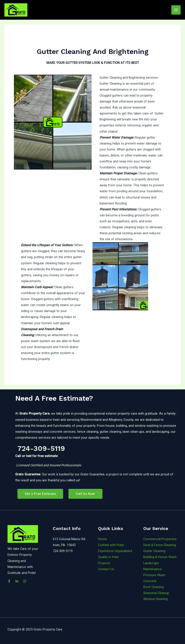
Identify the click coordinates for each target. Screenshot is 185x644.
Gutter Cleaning (154, 551)
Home (102, 539)
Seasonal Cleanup (156, 593)
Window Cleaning (156, 599)
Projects (104, 563)
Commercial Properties (160, 539)
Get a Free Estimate (40, 494)
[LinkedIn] (17, 581)
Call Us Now (85, 494)
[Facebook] (9, 581)
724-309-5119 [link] (40, 448)
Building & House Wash (160, 557)
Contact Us (106, 569)
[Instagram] (25, 581)
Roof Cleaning (153, 587)
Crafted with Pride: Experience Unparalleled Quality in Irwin (115, 551)
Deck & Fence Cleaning (160, 545)
